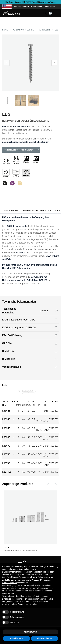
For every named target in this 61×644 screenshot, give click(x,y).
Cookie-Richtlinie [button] (9, 583)
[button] (57, 567)
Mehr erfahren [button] (30, 632)
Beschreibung (11, 211)
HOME (5, 30)
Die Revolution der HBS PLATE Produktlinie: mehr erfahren (31, 2)
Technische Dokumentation (37, 211)
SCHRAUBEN (44, 30)
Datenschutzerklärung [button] (12, 572)
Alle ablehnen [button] (16, 638)
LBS (56, 30)
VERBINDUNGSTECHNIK (23, 30)
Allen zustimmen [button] (45, 638)
